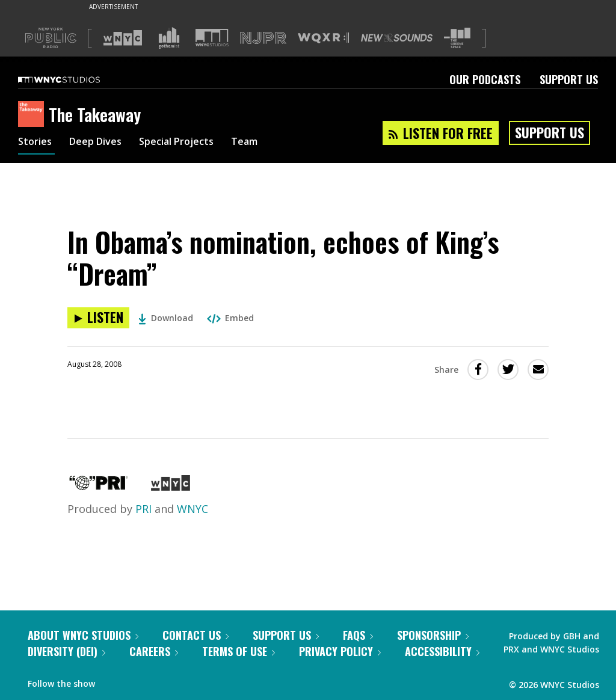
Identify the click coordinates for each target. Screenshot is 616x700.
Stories (36, 143)
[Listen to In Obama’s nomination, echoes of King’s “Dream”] (98, 318)
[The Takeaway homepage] (33, 115)
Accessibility (442, 651)
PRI (143, 509)
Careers (154, 651)
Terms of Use (239, 651)
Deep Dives (102, 143)
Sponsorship (433, 635)
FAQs (358, 635)
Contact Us (196, 635)
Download (166, 318)
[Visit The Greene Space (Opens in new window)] (457, 38)
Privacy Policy (340, 651)
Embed (230, 318)
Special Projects (191, 143)
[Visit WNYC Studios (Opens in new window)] (212, 38)
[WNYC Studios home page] (74, 79)
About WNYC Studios (83, 635)
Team (266, 143)
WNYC (192, 509)
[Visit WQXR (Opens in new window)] (323, 38)
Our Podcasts (485, 79)
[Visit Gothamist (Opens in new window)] (169, 38)
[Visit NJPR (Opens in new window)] (263, 38)
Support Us (569, 79)
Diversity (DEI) (66, 651)
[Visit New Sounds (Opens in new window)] (397, 38)
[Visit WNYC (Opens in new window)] (123, 38)
